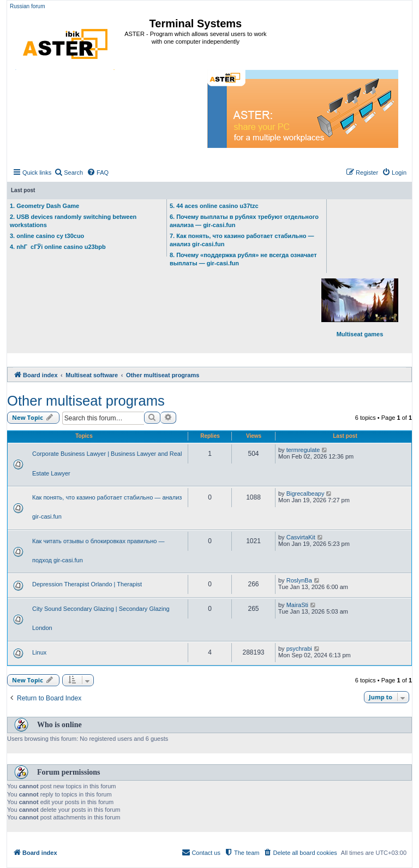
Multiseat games (360, 308)
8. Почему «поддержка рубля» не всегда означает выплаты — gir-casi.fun (243, 259)
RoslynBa (299, 580)
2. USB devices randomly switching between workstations (73, 221)
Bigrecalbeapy (306, 494)
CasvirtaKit (301, 537)
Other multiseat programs (86, 401)
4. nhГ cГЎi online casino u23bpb (58, 247)
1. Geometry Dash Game (44, 206)
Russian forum (27, 6)
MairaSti (297, 605)
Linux (39, 652)
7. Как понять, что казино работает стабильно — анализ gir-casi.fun (242, 240)
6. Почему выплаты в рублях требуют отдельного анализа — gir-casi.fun (244, 221)
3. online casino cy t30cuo (47, 236)
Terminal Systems (196, 23)
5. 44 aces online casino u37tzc (214, 206)
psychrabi (299, 649)
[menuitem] (68, 173)
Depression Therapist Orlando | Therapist (87, 584)
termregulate (303, 450)
